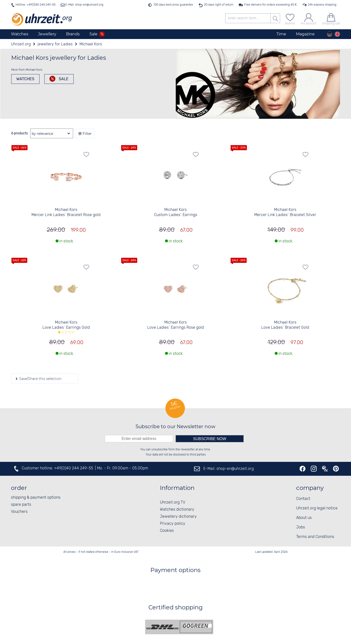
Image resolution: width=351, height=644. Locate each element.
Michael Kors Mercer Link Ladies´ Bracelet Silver (285, 212)
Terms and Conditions (315, 537)
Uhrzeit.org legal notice (317, 508)
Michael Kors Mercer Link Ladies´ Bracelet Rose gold (66, 212)
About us (304, 518)
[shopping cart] (331, 18)
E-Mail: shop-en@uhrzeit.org (84, 5)
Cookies (167, 531)
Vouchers (19, 512)
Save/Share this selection (40, 379)
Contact (303, 499)
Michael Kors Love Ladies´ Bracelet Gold (285, 325)
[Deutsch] (330, 34)
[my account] (308, 18)
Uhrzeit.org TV (173, 502)
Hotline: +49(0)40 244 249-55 (36, 5)
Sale (63, 79)
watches (25, 79)
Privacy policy (173, 524)
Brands (73, 34)
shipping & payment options (36, 498)
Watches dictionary (177, 510)
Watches (20, 34)
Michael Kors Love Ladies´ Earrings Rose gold (175, 325)
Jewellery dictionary (178, 517)
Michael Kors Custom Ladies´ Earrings (176, 212)
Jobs (301, 527)
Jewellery (47, 34)
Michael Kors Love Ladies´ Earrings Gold (66, 327)
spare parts (21, 505)
